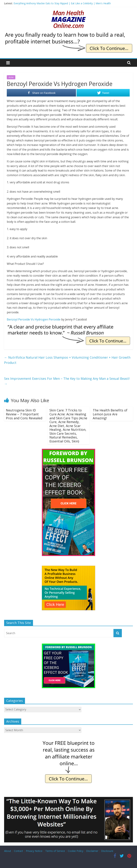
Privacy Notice (34, 851)
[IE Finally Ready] (68, 34)
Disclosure (107, 851)
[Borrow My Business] (68, 799)
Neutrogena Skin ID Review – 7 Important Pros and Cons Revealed (24, 414)
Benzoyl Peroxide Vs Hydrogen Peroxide (34, 319)
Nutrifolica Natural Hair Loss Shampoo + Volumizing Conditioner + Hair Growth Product (67, 360)
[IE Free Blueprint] (68, 741)
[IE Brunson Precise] (68, 327)
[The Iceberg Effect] (68, 451)
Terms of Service (55, 851)
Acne (11, 77)
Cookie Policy (76, 851)
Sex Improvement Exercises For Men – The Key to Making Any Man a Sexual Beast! (67, 381)
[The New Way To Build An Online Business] (68, 567)
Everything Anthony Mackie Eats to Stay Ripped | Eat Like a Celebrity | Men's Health (62, 3)
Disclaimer (92, 851)
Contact (18, 851)
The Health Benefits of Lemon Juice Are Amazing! (110, 414)
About (8, 851)
